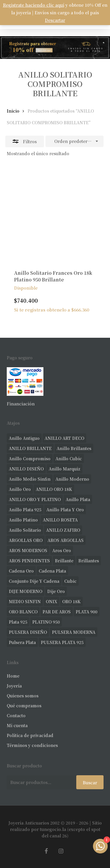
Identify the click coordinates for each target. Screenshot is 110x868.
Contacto (16, 715)
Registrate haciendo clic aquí (34, 5)
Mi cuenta (17, 725)
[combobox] (75, 141)
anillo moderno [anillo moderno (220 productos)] (72, 479)
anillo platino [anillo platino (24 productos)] (23, 520)
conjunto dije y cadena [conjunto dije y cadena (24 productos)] (34, 581)
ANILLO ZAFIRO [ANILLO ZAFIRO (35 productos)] (63, 530)
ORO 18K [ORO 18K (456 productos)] (71, 601)
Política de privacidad (30, 735)
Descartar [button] (55, 20)
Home (13, 676)
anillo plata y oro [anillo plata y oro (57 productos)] (65, 510)
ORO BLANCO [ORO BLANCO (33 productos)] (23, 612)
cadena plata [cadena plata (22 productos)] (52, 571)
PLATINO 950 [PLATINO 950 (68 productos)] (46, 622)
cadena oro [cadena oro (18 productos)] (21, 571)
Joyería (14, 686)
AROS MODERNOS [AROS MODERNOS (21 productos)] (28, 550)
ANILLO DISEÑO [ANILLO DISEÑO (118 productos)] (26, 469)
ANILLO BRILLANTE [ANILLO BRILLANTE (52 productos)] (30, 448)
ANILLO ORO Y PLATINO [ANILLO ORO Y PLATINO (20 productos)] (35, 499)
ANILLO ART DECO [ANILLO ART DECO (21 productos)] (64, 438)
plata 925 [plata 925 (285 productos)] (18, 622)
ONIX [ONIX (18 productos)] (51, 601)
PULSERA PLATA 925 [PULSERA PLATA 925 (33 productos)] (62, 642)
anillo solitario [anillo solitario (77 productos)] (25, 530)
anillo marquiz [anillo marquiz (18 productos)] (65, 469)
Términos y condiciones (32, 745)
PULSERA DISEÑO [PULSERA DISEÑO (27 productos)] (28, 632)
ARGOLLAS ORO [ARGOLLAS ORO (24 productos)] (26, 540)
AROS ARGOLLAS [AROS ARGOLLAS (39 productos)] (66, 540)
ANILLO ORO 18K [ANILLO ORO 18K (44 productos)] (54, 489)
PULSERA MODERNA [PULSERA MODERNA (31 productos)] (74, 632)
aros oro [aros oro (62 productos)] (62, 550)
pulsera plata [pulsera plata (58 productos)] (22, 642)
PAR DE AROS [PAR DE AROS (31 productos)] (57, 612)
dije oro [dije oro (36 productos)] (56, 591)
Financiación (21, 404)
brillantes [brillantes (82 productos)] (89, 561)
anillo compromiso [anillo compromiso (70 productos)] (30, 459)
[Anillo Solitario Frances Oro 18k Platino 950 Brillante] (55, 214)
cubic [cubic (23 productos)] (70, 581)
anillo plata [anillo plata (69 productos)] (78, 499)
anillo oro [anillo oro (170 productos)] (20, 489)
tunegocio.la (53, 829)
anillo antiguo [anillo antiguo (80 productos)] (24, 438)
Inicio (13, 111)
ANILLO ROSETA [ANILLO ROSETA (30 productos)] (60, 520)
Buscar (90, 783)
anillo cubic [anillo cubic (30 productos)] (69, 459)
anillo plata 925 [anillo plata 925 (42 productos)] (25, 510)
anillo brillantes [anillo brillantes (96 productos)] (74, 448)
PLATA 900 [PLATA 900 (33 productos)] (87, 612)
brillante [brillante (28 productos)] (64, 561)
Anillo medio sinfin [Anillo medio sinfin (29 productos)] (30, 479)
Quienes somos (23, 696)
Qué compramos (24, 706)
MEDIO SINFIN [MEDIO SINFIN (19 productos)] (25, 601)
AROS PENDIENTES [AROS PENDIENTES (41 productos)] (29, 561)
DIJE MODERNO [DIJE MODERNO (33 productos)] (26, 591)
